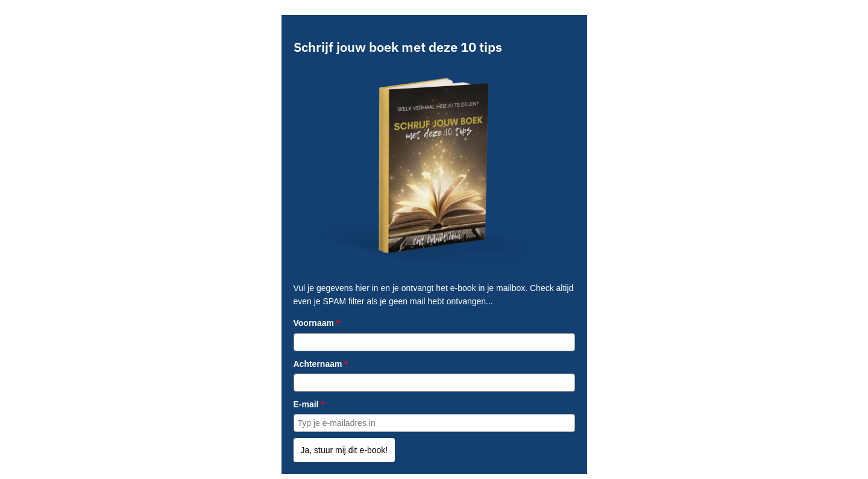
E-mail (309, 404)
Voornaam (317, 323)
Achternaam (321, 364)
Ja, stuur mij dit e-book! (344, 450)
